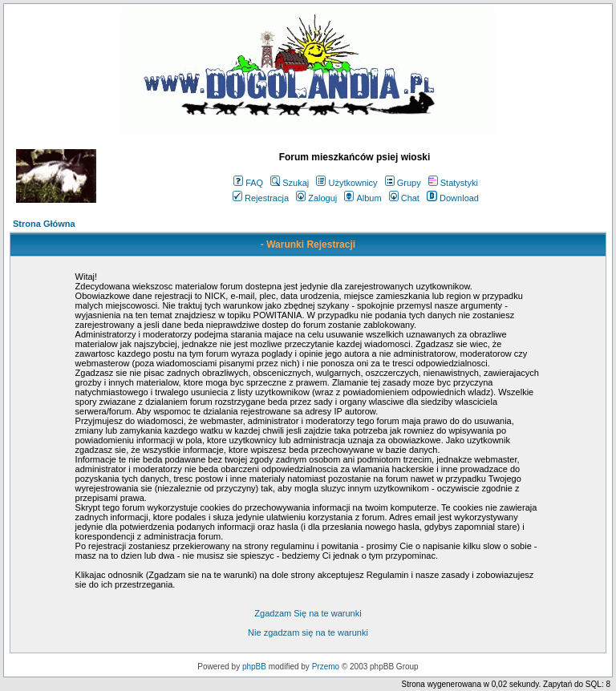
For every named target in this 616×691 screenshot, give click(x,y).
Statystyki (453, 183)
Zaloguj (316, 198)
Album (363, 198)
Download (453, 198)
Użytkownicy (346, 183)
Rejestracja (261, 198)
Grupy (403, 183)
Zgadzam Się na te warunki (308, 613)
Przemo (326, 667)
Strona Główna (44, 224)
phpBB (254, 667)
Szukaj (290, 183)
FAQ (248, 183)
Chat (404, 198)
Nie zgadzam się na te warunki (308, 632)
